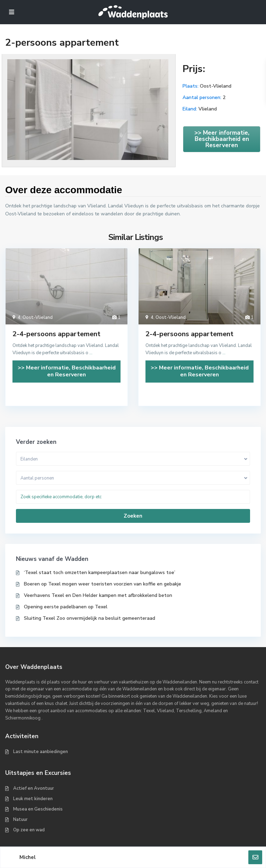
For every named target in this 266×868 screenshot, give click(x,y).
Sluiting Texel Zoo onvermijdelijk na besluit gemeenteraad (90, 618)
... (91, 353)
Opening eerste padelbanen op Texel (66, 607)
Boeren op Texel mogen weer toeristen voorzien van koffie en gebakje (103, 584)
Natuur (20, 820)
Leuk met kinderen (33, 799)
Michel (28, 857)
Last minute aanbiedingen (41, 752)
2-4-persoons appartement (56, 334)
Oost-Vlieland (216, 86)
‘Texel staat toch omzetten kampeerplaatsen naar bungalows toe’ (100, 572)
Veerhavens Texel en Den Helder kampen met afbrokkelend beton (98, 595)
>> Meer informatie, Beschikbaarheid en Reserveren (222, 139)
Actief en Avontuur (34, 788)
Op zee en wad (29, 830)
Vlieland (208, 109)
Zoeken (133, 516)
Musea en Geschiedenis (38, 809)
